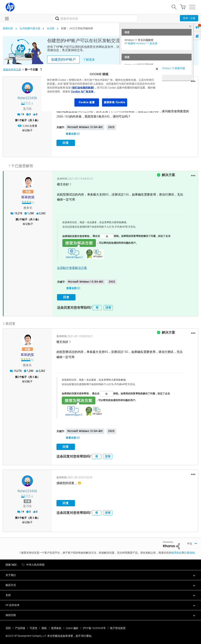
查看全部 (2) (73, 134)
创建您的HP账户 (63, 59)
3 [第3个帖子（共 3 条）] (18, 516)
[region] (102, 88)
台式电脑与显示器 (30, 28)
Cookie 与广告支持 (82, 92)
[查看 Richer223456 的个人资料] (27, 98)
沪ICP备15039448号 (94, 627)
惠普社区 (8, 28)
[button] (193, 81)
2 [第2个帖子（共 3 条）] (19, 219)
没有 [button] (108, 306)
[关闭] (157, 69)
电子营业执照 (118, 627)
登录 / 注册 (189, 18)
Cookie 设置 (87, 102)
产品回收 (20, 627)
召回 (8, 627)
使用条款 (177, 551)
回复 (66, 143)
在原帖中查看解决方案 (72, 267)
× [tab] (190, 26)
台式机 (51, 28)
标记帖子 (27, 130)
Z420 (111, 127)
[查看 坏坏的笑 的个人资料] (28, 197)
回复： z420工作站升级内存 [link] (77, 28)
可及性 (33, 627)
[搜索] (95, 19)
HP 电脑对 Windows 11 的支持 (141, 43)
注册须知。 (191, 551)
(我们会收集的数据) (83, 88)
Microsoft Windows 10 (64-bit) (85, 127)
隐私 (44, 627)
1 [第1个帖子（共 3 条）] (18, 120)
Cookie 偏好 (72, 627)
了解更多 (89, 60)
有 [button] (97, 306)
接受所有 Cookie (115, 102)
